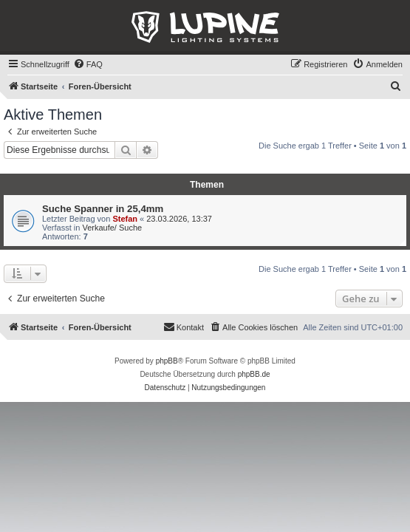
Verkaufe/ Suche (112, 228)
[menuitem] (88, 64)
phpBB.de (254, 374)
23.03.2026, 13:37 (179, 219)
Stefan (125, 219)
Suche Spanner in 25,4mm (103, 209)
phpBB (167, 361)
